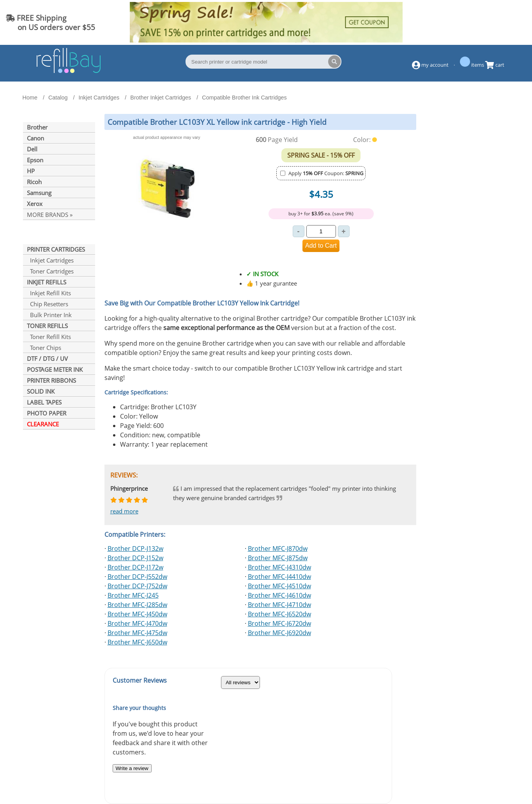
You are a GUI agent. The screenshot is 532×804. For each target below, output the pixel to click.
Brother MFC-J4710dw (279, 605)
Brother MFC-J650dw (137, 642)
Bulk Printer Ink (49, 315)
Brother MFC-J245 (133, 595)
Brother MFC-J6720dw (279, 623)
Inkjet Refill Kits (49, 293)
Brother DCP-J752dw (137, 586)
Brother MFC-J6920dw (279, 633)
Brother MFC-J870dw (278, 548)
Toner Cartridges (50, 271)
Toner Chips (44, 348)
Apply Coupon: (326, 173)
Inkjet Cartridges (50, 260)
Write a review (132, 768)
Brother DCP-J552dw (137, 577)
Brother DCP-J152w (135, 558)
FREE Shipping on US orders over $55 (50, 22)
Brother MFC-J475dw (137, 633)
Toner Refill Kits (49, 337)
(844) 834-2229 (495, 22)
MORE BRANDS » (50, 215)
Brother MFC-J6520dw (279, 614)
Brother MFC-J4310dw (279, 567)
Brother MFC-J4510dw (279, 586)
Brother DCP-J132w (135, 548)
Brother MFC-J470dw (137, 623)
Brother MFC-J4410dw (279, 577)
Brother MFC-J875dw (278, 558)
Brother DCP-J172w (135, 567)
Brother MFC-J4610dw (279, 595)
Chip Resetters (48, 304)
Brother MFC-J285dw (137, 605)
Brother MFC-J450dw (137, 614)
